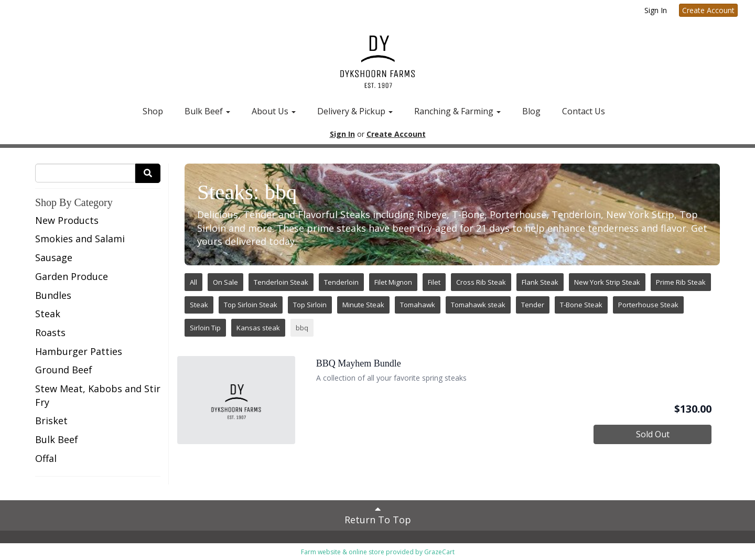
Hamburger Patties (79, 351)
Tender (533, 305)
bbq (302, 328)
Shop (153, 111)
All (193, 282)
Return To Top (378, 515)
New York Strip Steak (607, 282)
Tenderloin (341, 282)
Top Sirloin (310, 305)
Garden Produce (72, 276)
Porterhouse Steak (648, 305)
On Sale (225, 282)
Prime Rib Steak (681, 282)
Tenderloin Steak (281, 282)
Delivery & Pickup (355, 111)
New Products (67, 220)
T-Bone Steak (581, 305)
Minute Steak (363, 305)
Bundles (53, 295)
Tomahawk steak (478, 305)
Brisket (51, 421)
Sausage (54, 257)
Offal (46, 458)
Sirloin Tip (205, 328)
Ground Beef (64, 370)
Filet (434, 282)
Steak (48, 314)
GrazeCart (439, 552)
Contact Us (584, 111)
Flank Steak (540, 282)
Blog (531, 111)
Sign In (656, 10)
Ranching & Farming (457, 111)
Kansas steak (258, 328)
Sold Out (653, 434)
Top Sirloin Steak (251, 305)
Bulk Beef (207, 111)
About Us (274, 111)
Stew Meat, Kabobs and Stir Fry (98, 395)
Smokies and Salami (80, 239)
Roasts (50, 332)
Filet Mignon (393, 282)
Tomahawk (418, 305)
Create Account (708, 10)
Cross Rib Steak (481, 282)
